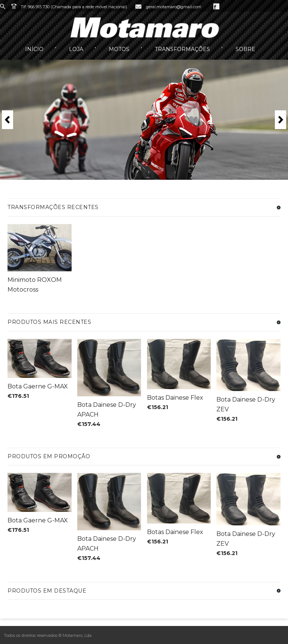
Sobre (245, 49)
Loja (76, 49)
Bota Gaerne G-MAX (38, 386)
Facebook (216, 6)
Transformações (182, 49)
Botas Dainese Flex (175, 398)
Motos (119, 49)
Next (280, 120)
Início (34, 49)
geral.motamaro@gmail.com (174, 7)
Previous (7, 120)
